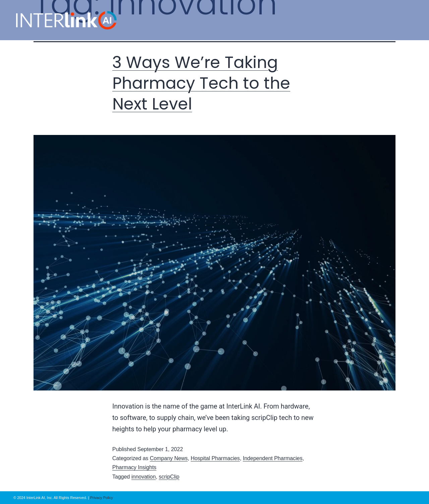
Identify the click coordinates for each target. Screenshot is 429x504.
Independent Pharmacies (273, 458)
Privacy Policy (101, 498)
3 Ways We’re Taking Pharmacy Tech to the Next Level (201, 83)
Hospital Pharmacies (215, 458)
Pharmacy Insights (134, 467)
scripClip (169, 477)
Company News (169, 458)
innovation (144, 477)
